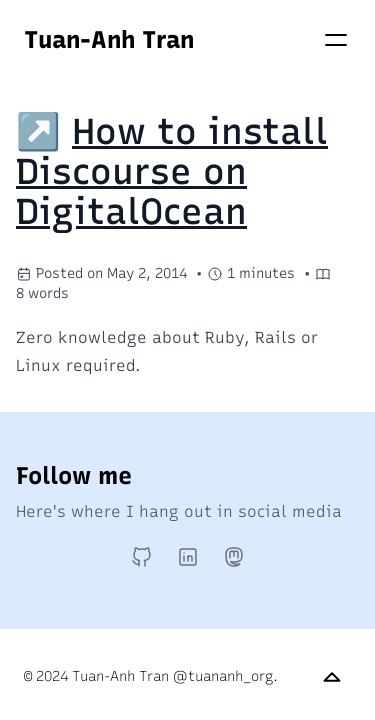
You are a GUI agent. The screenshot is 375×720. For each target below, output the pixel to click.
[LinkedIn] (188, 557)
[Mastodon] (234, 557)
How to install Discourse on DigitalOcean (172, 171)
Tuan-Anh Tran (109, 39)
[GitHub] (142, 557)
